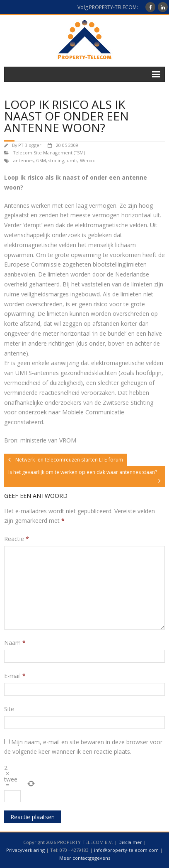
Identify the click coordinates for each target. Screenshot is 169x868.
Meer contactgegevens (85, 858)
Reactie (17, 539)
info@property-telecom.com (126, 850)
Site (9, 709)
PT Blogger (30, 145)
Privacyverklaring (25, 850)
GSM (41, 160)
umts (72, 160)
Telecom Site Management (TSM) (49, 153)
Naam (15, 643)
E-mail (15, 676)
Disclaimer (130, 842)
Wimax (87, 160)
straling (56, 160)
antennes (23, 160)
